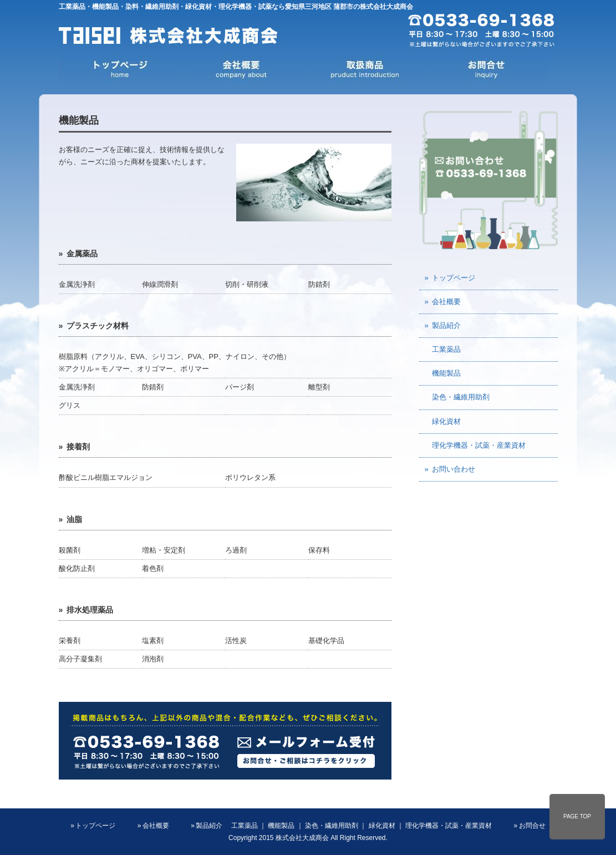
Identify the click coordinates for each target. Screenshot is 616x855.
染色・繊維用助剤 (457, 397)
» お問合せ (530, 826)
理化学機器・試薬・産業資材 (475, 445)
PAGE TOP (577, 816)
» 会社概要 (443, 302)
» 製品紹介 (443, 325)
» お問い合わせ (450, 469)
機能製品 (443, 373)
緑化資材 (443, 421)
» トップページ (450, 278)
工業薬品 (443, 349)
